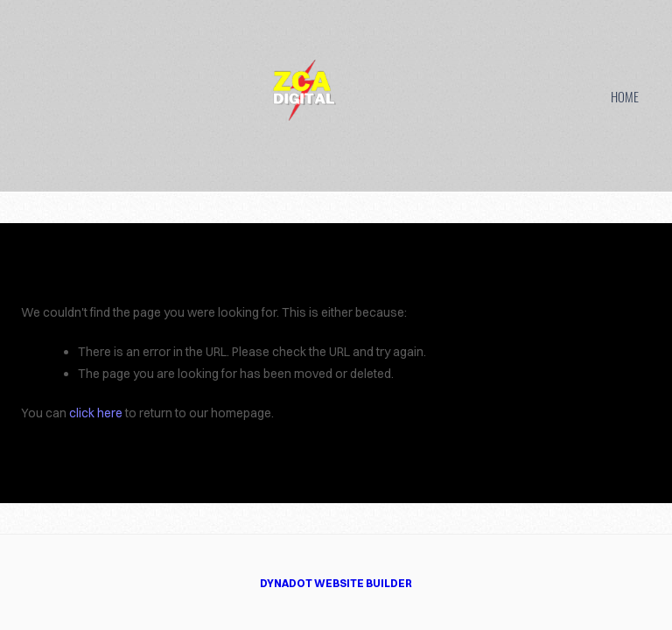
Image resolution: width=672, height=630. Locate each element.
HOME (625, 96)
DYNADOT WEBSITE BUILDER (336, 583)
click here (96, 413)
